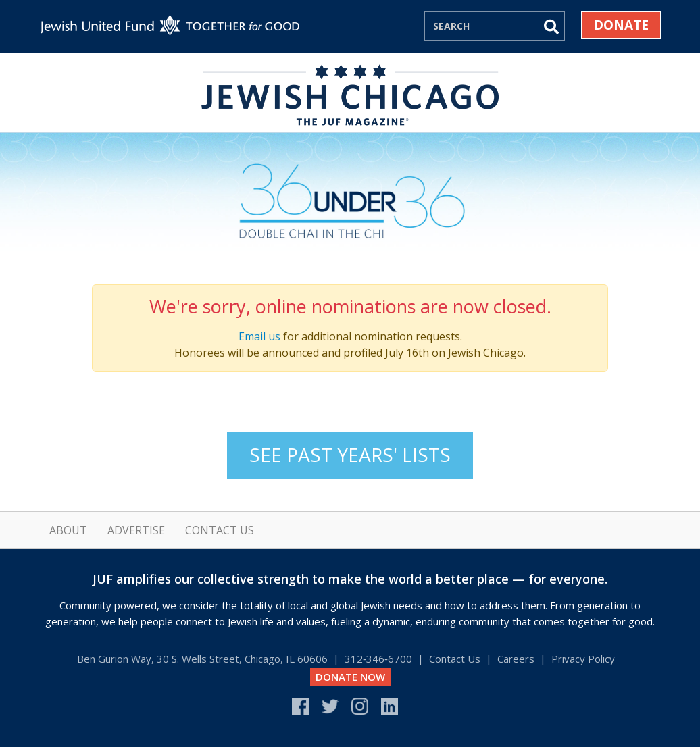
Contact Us (220, 530)
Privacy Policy (583, 659)
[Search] (481, 26)
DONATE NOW (350, 677)
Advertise (136, 530)
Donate (621, 25)
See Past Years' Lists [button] (350, 455)
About (68, 530)
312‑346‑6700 (378, 659)
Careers (516, 659)
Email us (259, 336)
